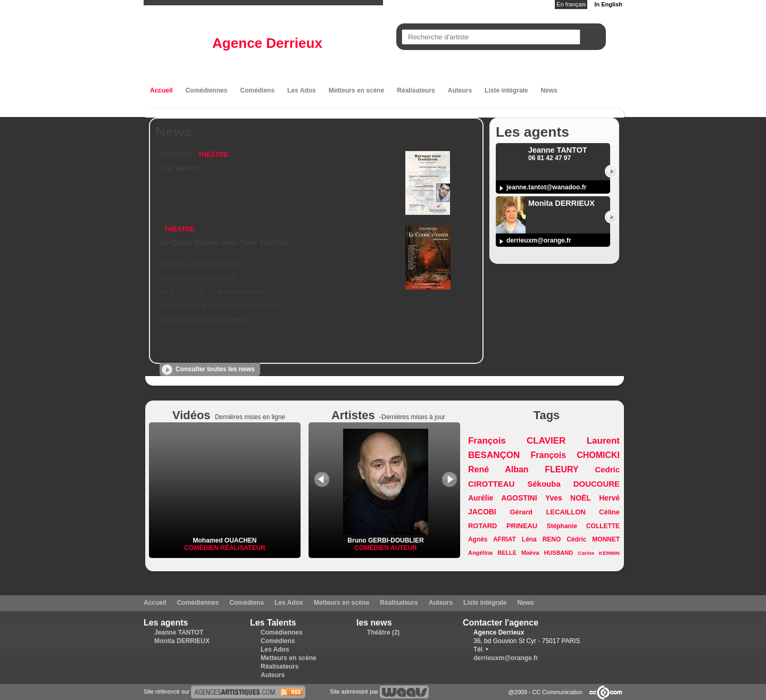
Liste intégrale (506, 90)
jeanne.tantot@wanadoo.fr (546, 187)
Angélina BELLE (492, 553)
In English (608, 4)
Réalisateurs (416, 90)
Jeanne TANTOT (179, 632)
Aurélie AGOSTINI (503, 498)
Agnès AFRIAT (492, 539)
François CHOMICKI (575, 455)
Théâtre (213, 155)
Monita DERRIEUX (182, 641)
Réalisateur (243, 548)
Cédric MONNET (593, 539)
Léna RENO (541, 539)
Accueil (161, 90)
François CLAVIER (517, 441)
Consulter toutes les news (215, 369)
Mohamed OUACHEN (224, 540)
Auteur (404, 548)
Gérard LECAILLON (548, 512)
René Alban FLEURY (523, 469)
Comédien (202, 548)
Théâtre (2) (383, 632)
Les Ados (302, 90)
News (549, 90)
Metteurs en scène (357, 90)
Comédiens (257, 90)
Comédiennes (207, 90)
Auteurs (460, 90)
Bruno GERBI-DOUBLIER (386, 537)
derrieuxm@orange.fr (539, 240)
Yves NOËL (568, 498)
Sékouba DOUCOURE (573, 484)
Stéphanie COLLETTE (583, 526)
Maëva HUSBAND (547, 553)
